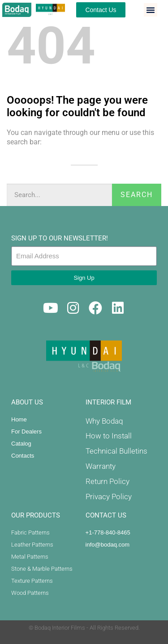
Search (137, 195)
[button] (151, 10)
